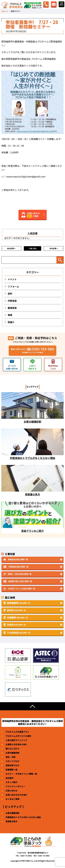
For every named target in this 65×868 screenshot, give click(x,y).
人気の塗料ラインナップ (16, 740)
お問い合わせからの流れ (16, 795)
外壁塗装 (12, 301)
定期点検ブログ (12, 765)
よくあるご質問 (12, 799)
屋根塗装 (12, 308)
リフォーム (13, 286)
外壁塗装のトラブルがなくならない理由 (23, 817)
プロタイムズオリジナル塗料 (18, 736)
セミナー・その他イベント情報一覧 (21, 774)
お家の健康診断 (12, 753)
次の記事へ (54, 248)
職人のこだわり (12, 749)
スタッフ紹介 (11, 782)
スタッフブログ (12, 761)
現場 (10, 315)
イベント (12, 279)
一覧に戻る (32, 248)
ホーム (6, 11)
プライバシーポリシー (15, 786)
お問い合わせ (11, 791)
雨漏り (11, 322)
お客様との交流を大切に (16, 744)
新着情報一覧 (11, 770)
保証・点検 (11, 757)
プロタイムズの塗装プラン (17, 732)
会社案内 (10, 778)
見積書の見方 (11, 821)
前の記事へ (11, 248)
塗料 (10, 294)
